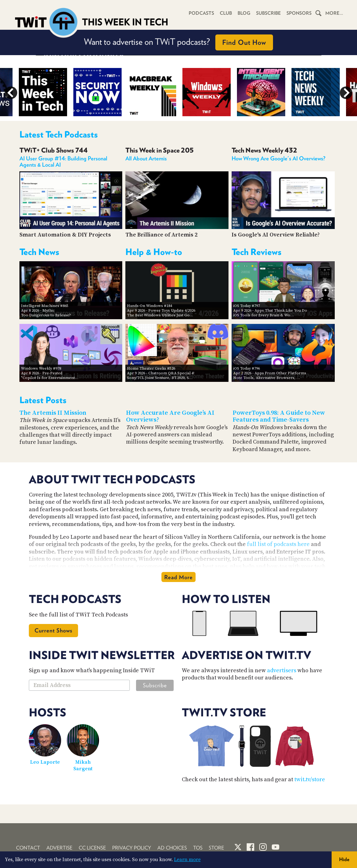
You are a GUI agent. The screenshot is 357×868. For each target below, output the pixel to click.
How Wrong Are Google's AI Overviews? (278, 158)
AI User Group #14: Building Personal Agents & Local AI (63, 161)
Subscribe (268, 13)
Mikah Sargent (83, 765)
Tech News (39, 252)
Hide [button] (344, 859)
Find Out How (244, 42)
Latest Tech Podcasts (59, 134)
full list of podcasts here (278, 544)
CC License (92, 848)
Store (216, 848)
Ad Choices (172, 848)
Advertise (59, 848)
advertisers (282, 670)
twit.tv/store (310, 780)
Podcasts (201, 13)
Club (226, 13)
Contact (28, 848)
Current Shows (53, 630)
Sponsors (299, 13)
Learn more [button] (187, 860)
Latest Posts (43, 400)
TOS (198, 848)
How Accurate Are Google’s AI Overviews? (170, 417)
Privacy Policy (132, 848)
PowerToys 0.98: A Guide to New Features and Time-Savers (279, 417)
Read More (178, 577)
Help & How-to (154, 252)
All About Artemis (146, 158)
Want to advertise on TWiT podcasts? (178, 42)
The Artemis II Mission (53, 413)
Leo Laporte (45, 762)
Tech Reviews (257, 252)
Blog (244, 13)
